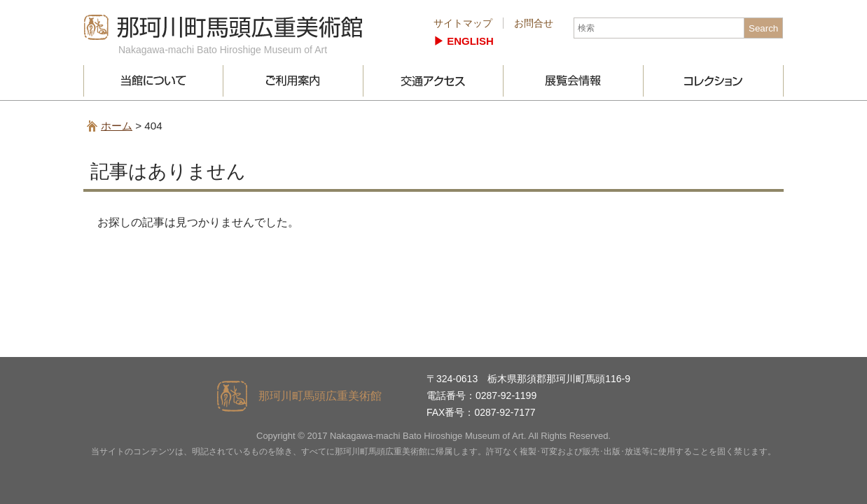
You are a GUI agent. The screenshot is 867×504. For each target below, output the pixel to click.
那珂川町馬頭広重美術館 (223, 27)
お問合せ (534, 23)
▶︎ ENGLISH (464, 41)
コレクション (714, 81)
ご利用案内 (293, 81)
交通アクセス (433, 81)
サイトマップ (463, 23)
